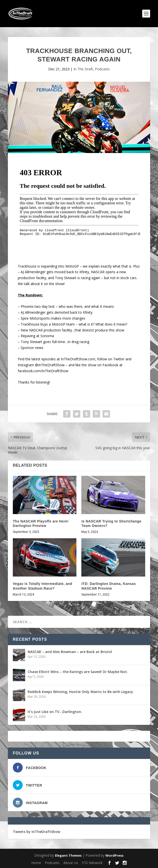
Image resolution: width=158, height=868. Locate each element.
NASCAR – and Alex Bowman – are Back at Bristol (70, 652)
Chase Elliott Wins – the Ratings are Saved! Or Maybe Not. (78, 672)
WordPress (114, 855)
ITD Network (92, 863)
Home (36, 863)
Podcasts (102, 69)
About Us (71, 863)
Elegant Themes (68, 855)
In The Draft (83, 69)
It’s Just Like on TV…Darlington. (55, 712)
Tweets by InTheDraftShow (36, 832)
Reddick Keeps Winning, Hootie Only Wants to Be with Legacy (80, 692)
